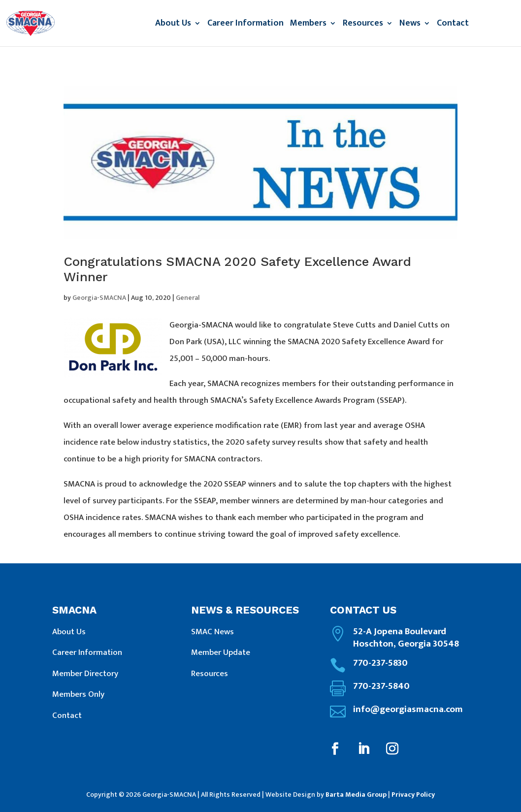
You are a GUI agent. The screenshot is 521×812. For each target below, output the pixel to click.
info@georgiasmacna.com (408, 709)
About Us (173, 25)
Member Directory (85, 674)
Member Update (221, 652)
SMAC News (212, 632)
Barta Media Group (356, 795)
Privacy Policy (413, 795)
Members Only (78, 694)
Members (308, 25)
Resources (363, 25)
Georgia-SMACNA (99, 298)
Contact (453, 25)
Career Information (245, 25)
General (188, 298)
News (410, 25)
